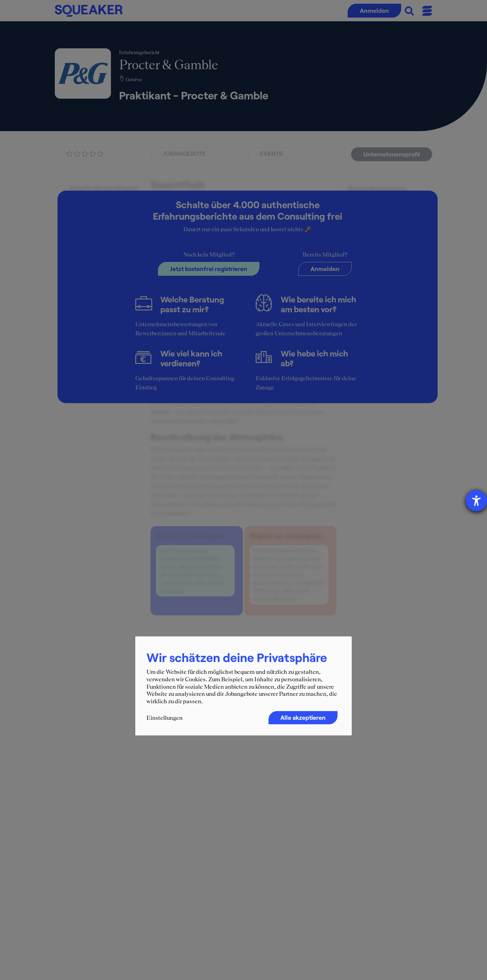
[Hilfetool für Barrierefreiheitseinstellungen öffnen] (476, 501)
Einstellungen (165, 718)
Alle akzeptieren (303, 718)
